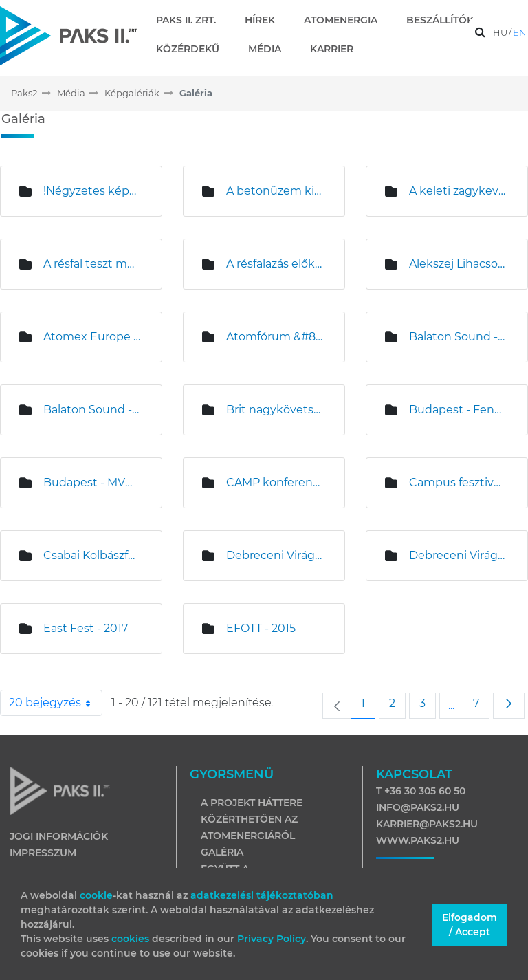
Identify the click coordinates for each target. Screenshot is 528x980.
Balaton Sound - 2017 (92, 410)
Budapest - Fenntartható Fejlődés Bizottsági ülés (458, 410)
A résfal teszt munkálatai (92, 264)
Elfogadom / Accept (470, 925)
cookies (132, 939)
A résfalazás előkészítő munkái (275, 264)
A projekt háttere (252, 803)
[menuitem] (191, 20)
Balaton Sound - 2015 (458, 337)
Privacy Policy (272, 939)
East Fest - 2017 (86, 628)
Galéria (222, 852)
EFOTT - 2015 (261, 628)
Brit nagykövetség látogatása (275, 410)
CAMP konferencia (275, 482)
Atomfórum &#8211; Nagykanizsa (275, 337)
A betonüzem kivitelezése (275, 191)
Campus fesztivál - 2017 (458, 482)
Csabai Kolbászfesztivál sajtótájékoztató (92, 555)
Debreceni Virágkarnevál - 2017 (458, 555)
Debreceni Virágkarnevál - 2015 (275, 555)
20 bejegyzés (56, 703)
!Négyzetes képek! (92, 191)
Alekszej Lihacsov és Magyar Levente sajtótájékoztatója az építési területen (458, 264)
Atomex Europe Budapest (92, 337)
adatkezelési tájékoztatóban (262, 895)
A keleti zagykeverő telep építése (458, 191)
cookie (96, 895)
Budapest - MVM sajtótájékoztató (92, 482)
